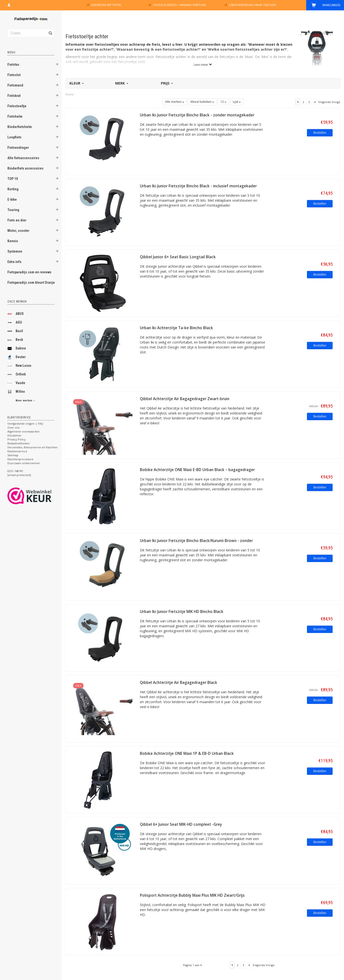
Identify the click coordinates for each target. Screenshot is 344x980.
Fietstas (13, 65)
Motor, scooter (18, 231)
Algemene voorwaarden (23, 431)
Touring (13, 210)
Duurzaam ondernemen (24, 463)
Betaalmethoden (19, 443)
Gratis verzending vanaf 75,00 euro (253, 5)
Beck (15, 340)
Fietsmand (15, 85)
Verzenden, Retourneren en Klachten (32, 447)
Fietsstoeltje (17, 106)
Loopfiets (14, 137)
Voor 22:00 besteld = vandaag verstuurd (179, 5)
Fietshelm (15, 116)
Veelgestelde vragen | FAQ (25, 424)
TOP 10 (13, 179)
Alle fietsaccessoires (23, 158)
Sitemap (13, 455)
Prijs (167, 83)
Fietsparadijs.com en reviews (29, 272)
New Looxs (19, 366)
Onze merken (17, 302)
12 (223, 102)
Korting (13, 189)
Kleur (76, 83)
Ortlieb (17, 374)
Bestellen (320, 133)
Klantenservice (17, 451)
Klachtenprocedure (20, 459)
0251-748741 (15, 471)
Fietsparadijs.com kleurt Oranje (31, 283)
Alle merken (175, 102)
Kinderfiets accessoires (25, 168)
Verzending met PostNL (107, 5)
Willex (16, 392)
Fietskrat (14, 96)
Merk (121, 83)
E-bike (12, 199)
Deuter (17, 357)
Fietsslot (14, 75)
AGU (15, 323)
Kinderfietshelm (20, 127)
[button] (57, 65)
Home (70, 94)
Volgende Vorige (329, 102)
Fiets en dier (17, 220)
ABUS (16, 314)
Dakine (17, 348)
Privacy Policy (17, 439)
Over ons (13, 427)
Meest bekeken (202, 102)
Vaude (16, 383)
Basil (15, 331)
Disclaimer (14, 435)
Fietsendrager (18, 148)
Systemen (15, 251)
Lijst (237, 102)
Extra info (14, 262)
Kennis (13, 241)
